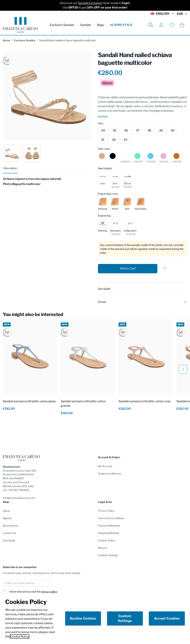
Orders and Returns (109, 474)
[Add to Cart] (128, 269)
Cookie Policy (20, 636)
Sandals (86, 25)
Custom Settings (125, 618)
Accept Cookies (167, 618)
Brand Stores (11, 526)
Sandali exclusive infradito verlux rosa (144, 401)
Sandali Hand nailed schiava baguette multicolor (68, 40)
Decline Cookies (83, 618)
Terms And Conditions (111, 518)
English (163, 14)
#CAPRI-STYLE (121, 25)
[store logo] (20, 25)
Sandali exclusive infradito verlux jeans (29, 401)
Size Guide (9, 540)
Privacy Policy (106, 511)
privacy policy (49, 591)
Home (6, 40)
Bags (101, 25)
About (6, 511)
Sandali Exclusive (90, 3)
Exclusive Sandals (62, 25)
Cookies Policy (107, 540)
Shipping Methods (109, 533)
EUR (182, 14)
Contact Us (9, 533)
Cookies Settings (108, 555)
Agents (7, 518)
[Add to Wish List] (165, 269)
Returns (103, 548)
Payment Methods (109, 526)
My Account (105, 466)
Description (10, 168)
